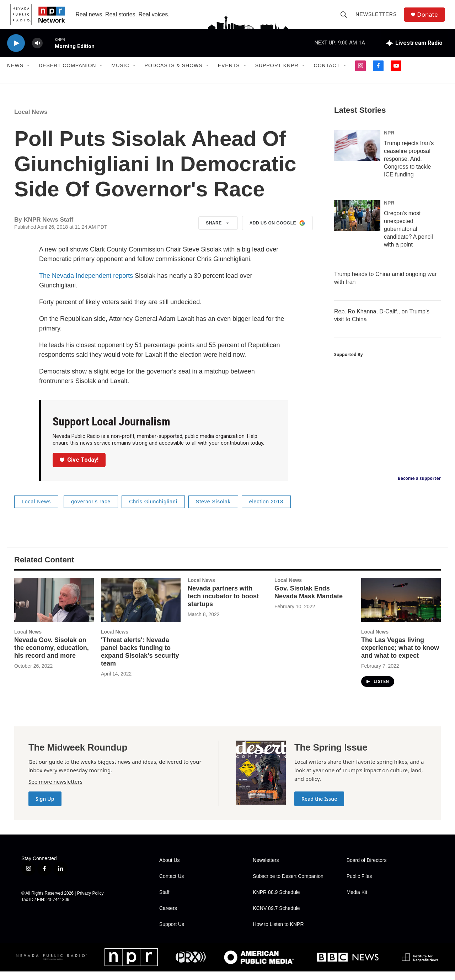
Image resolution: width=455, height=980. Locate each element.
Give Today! (79, 468)
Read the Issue (319, 807)
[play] (16, 52)
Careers (168, 917)
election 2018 (266, 510)
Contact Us (172, 885)
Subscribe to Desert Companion (288, 885)
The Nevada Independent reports (86, 284)
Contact (327, 74)
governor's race (91, 510)
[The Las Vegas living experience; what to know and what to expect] (401, 608)
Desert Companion (67, 74)
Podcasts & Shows (174, 74)
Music (120, 74)
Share (218, 232)
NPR (389, 141)
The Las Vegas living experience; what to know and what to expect (400, 656)
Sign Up (45, 807)
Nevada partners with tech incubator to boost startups (223, 605)
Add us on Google (277, 232)
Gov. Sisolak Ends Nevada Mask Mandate (309, 601)
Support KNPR (277, 74)
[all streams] (414, 52)
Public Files (359, 885)
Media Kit (357, 901)
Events (229, 74)
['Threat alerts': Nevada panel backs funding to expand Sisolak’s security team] (141, 608)
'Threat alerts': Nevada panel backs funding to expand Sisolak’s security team (140, 660)
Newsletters (378, 18)
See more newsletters (55, 790)
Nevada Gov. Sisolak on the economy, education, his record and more (52, 656)
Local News (31, 120)
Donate (430, 19)
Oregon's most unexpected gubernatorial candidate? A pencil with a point (408, 237)
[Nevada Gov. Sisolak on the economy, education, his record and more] (54, 608)
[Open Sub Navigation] (29, 74)
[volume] (37, 52)
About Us (170, 869)
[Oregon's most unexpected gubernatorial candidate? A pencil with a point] (357, 224)
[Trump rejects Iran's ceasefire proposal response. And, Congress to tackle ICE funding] (357, 154)
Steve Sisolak (213, 510)
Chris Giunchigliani (153, 510)
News (15, 74)
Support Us (172, 933)
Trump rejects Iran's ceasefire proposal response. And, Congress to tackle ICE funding (409, 167)
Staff (164, 901)
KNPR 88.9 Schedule (276, 901)
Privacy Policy (90, 902)
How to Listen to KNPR (278, 933)
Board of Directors (367, 869)
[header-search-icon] (346, 18)
